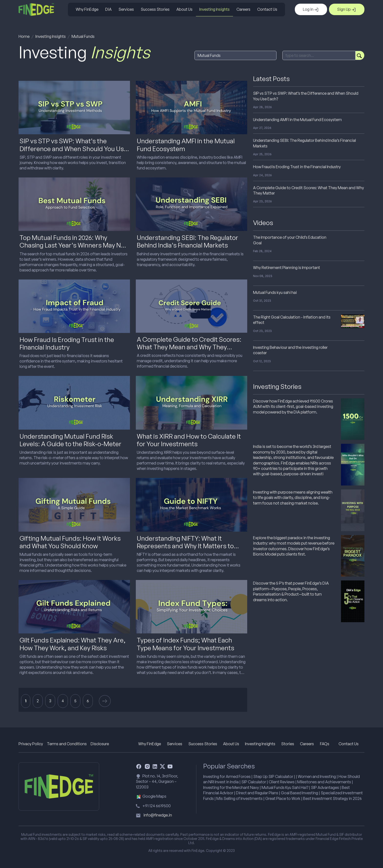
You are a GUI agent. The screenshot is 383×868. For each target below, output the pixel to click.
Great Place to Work (283, 798)
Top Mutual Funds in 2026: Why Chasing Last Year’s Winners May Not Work (73, 245)
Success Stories (155, 9)
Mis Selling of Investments (239, 798)
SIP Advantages (325, 787)
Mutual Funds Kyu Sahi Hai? (285, 787)
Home (24, 36)
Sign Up (347, 10)
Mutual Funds (83, 36)
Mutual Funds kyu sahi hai (275, 292)
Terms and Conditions (67, 744)
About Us (184, 9)
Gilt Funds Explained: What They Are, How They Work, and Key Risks (73, 644)
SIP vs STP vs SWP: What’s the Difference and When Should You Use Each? (74, 148)
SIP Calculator (254, 782)
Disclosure (100, 744)
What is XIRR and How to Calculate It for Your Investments (189, 440)
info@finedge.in (158, 815)
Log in (311, 10)
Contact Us (267, 9)
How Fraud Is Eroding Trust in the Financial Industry (67, 343)
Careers (243, 9)
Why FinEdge (87, 9)
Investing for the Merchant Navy (231, 787)
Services (126, 9)
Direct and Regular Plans (257, 793)
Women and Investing (317, 776)
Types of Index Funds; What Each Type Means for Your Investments (186, 644)
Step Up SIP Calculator (273, 776)
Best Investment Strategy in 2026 (332, 798)
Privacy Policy (31, 744)
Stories (288, 744)
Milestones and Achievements (324, 782)
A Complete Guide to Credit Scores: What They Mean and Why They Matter (189, 347)
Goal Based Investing (299, 793)
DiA (108, 9)
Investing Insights (214, 9)
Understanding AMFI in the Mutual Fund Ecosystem (186, 145)
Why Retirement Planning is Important (287, 268)
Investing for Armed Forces (227, 776)
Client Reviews (282, 782)
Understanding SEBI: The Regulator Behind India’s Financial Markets (187, 241)
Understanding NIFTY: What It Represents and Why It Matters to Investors (185, 546)
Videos (263, 223)
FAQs (325, 744)
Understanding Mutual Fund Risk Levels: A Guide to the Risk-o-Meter (70, 440)
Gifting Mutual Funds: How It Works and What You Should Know (70, 542)
